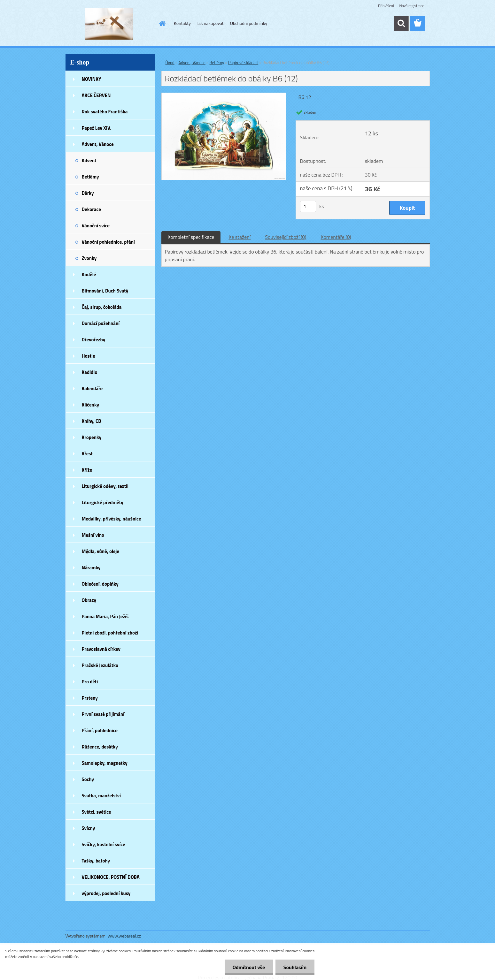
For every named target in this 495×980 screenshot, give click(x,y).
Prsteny (90, 698)
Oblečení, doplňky (100, 584)
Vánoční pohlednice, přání (108, 242)
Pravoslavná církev (101, 649)
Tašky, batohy (96, 861)
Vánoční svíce (96, 226)
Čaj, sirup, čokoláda (102, 307)
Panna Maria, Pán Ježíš (105, 616)
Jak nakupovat (210, 23)
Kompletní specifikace (191, 237)
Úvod (170, 63)
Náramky (91, 568)
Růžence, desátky (100, 747)
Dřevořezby (94, 340)
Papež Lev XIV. (97, 128)
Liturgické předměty (103, 502)
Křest (87, 454)
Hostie (89, 356)
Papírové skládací (243, 63)
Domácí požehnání (101, 323)
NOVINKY (92, 79)
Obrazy (89, 600)
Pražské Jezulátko (100, 665)
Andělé (89, 274)
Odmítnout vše (249, 967)
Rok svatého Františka (105, 112)
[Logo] (109, 24)
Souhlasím (295, 967)
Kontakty (182, 23)
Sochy (88, 779)
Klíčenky (91, 405)
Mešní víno (93, 535)
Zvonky (89, 258)
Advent (89, 160)
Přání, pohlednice (100, 730)
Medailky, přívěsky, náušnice (112, 519)
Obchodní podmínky (249, 23)
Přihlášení (386, 6)
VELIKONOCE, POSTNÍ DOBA (111, 877)
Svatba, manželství (101, 796)
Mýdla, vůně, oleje (101, 551)
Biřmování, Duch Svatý (105, 291)
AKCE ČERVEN (96, 95)
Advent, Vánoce (98, 144)
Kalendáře (92, 388)
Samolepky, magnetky (105, 763)
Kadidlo (90, 372)
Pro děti (90, 682)
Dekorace (91, 209)
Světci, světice (97, 812)
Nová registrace (412, 6)
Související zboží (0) (286, 237)
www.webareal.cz (124, 936)
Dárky (88, 193)
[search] (401, 23)
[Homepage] (162, 23)
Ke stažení (240, 237)
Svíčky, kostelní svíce (104, 844)
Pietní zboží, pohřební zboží (110, 633)
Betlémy (90, 177)
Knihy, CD (92, 421)
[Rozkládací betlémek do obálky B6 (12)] (224, 95)
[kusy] (308, 206)
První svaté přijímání (103, 714)
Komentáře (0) (336, 237)
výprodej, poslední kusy (106, 893)
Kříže (87, 470)
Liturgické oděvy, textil (105, 486)
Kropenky (92, 437)
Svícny (89, 828)
